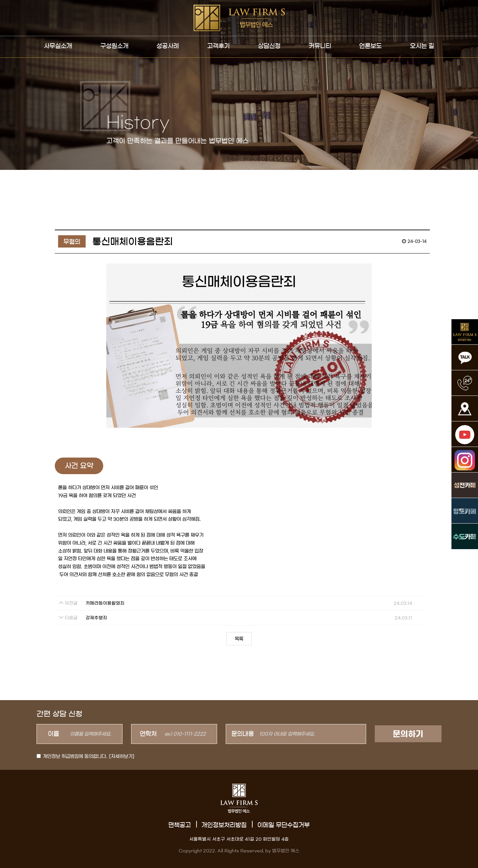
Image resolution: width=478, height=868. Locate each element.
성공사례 (168, 46)
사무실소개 (58, 46)
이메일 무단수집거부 (283, 825)
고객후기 (218, 46)
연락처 (148, 734)
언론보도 (370, 46)
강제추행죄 (96, 618)
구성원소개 (114, 46)
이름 (53, 734)
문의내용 (243, 734)
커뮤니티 (320, 46)
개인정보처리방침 (224, 825)
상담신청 (269, 46)
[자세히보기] (122, 757)
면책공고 (180, 825)
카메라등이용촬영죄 (105, 603)
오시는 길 (422, 46)
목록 (239, 639)
